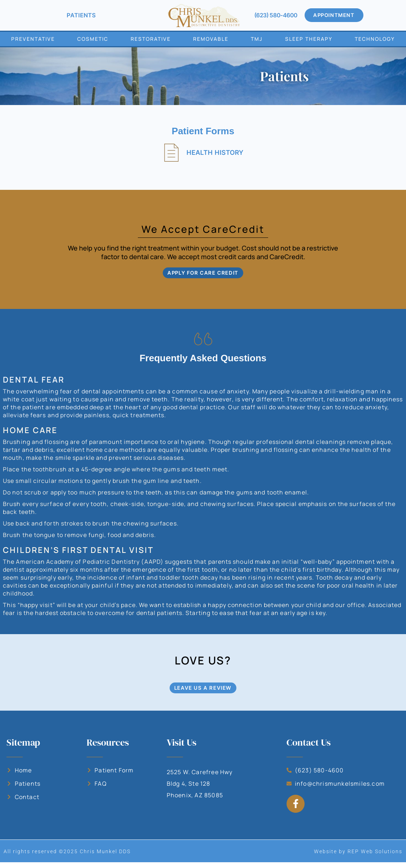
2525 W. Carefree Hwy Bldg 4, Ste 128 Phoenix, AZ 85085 (200, 789)
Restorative (151, 39)
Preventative (33, 39)
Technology (375, 39)
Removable (211, 39)
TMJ (257, 39)
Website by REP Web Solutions (358, 857)
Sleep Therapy (309, 39)
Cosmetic (93, 39)
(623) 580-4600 (276, 15)
